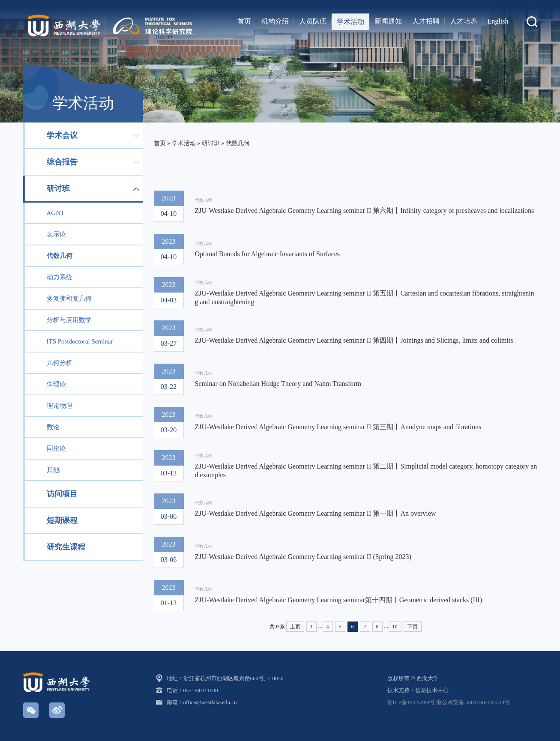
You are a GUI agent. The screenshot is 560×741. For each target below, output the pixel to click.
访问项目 (62, 494)
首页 (244, 21)
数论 (53, 427)
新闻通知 (388, 21)
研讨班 (58, 188)
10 (395, 627)
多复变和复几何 (69, 299)
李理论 (56, 384)
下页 (413, 627)
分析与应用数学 (69, 320)
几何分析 (60, 363)
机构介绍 (275, 21)
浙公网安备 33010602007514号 (473, 702)
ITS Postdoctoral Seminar (80, 341)
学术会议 (62, 135)
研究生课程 (66, 547)
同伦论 (56, 448)
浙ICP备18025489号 (411, 702)
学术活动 (350, 22)
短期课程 (62, 520)
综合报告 (62, 162)
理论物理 (60, 406)
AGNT (56, 213)
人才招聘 (426, 21)
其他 (53, 470)
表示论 (56, 234)
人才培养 (464, 21)
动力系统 (60, 277)
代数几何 (60, 256)
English (498, 21)
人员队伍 (313, 21)
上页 (295, 627)
